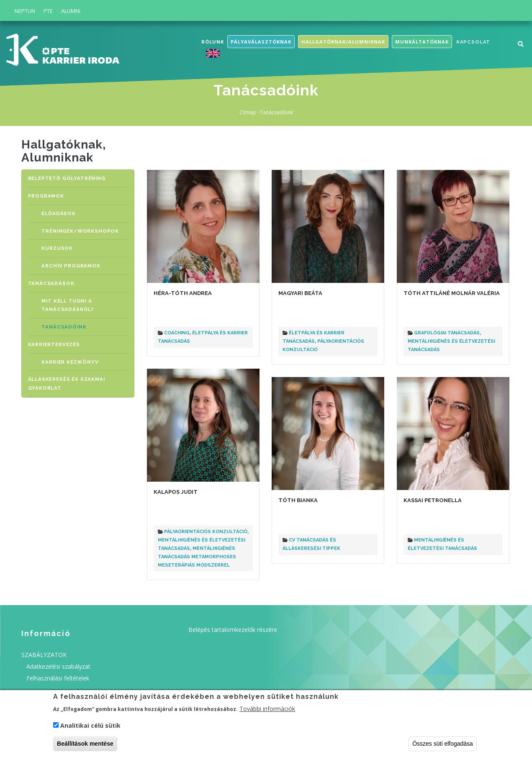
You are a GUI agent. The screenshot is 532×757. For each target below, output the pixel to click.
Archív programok (73, 263)
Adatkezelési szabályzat (58, 666)
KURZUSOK (60, 246)
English (215, 53)
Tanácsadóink (66, 323)
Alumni (71, 11)
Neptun (25, 11)
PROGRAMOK (46, 195)
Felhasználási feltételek (58, 678)
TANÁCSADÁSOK (50, 281)
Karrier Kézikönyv (73, 357)
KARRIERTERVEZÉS (54, 340)
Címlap (248, 112)
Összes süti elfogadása (443, 746)
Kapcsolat (473, 42)
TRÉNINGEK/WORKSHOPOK (83, 230)
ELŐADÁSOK (61, 212)
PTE (48, 11)
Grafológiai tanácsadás (447, 333)
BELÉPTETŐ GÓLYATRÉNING (67, 178)
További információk (267, 711)
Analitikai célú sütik (90, 727)
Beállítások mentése (85, 746)
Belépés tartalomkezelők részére (233, 630)
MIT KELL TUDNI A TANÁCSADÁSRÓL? (70, 302)
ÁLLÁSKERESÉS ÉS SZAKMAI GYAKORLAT (67, 378)
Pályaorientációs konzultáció (206, 532)
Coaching (177, 333)
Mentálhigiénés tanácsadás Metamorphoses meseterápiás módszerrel (197, 557)
